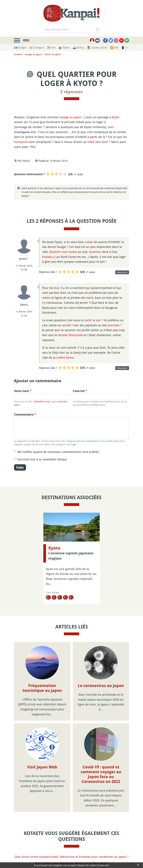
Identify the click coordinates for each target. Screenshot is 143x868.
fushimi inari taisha (64, 252)
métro (46, 298)
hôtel (91, 142)
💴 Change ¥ (37, 48)
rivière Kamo (65, 358)
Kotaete (18, 54)
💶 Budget (20, 48)
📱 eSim (126, 48)
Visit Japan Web (42, 767)
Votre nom (23, 391)
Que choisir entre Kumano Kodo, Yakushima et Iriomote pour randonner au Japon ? (72, 857)
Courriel (80, 391)
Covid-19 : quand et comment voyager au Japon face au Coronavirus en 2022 (101, 774)
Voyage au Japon (33, 54)
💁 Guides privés (97, 48)
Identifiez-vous (42, 401)
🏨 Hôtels (64, 48)
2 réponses (71, 92)
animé (66, 325)
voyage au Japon (70, 117)
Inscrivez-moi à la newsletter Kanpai (42, 459)
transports (21, 142)
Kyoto (116, 117)
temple (63, 335)
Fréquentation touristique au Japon (42, 688)
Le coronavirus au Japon (101, 686)
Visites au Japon (53, 54)
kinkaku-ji (49, 257)
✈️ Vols (51, 48)
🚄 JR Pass (79, 48)
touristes (114, 325)
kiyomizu (95, 252)
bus (56, 288)
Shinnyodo (76, 335)
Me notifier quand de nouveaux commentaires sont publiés (58, 452)
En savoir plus (103, 865)
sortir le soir (93, 320)
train (89, 298)
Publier (20, 467)
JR (65, 298)
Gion (105, 142)
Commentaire (25, 414)
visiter (89, 242)
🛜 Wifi (114, 48)
